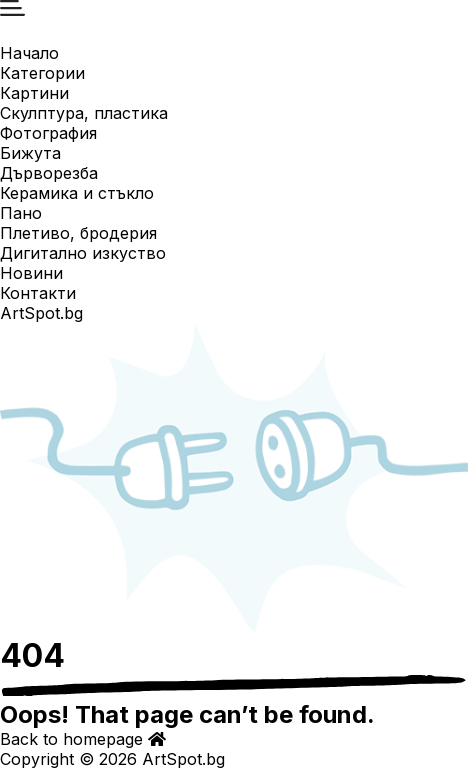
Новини (31, 273)
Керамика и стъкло (77, 193)
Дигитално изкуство (83, 253)
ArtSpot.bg (41, 313)
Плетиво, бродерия (78, 233)
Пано (21, 213)
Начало (29, 53)
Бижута (30, 153)
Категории (42, 73)
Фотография (48, 133)
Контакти (38, 293)
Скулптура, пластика (84, 113)
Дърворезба (49, 173)
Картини (34, 93)
